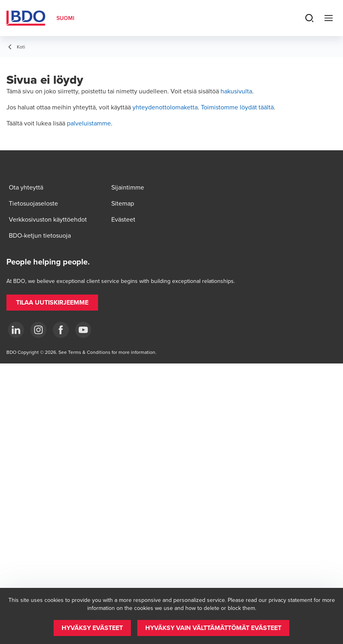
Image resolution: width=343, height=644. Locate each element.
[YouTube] (83, 330)
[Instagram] (38, 330)
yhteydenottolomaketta (165, 107)
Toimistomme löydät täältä (237, 107)
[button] (52, 303)
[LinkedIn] (16, 330)
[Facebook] (61, 330)
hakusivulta (236, 91)
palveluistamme (89, 123)
